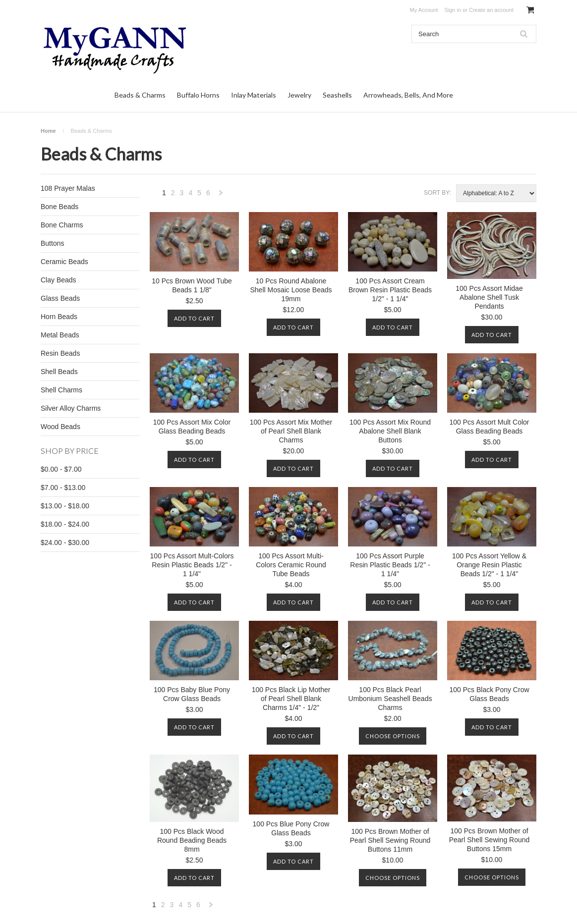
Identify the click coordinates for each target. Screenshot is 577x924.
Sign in (453, 10)
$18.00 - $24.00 (65, 524)
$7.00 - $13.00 (63, 488)
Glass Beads (60, 298)
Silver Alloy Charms (71, 408)
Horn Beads (59, 317)
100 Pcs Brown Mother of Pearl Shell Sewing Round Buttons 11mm (390, 840)
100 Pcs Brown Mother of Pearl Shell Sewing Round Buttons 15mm (490, 840)
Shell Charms (61, 390)
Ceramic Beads (64, 262)
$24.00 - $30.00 (65, 543)
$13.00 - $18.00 (65, 506)
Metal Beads (60, 335)
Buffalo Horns (198, 95)
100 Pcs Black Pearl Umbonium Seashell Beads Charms (390, 699)
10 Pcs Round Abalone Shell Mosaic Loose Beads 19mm (291, 290)
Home (48, 131)
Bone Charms (62, 225)
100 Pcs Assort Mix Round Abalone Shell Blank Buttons (390, 431)
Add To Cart (194, 318)
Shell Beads (59, 372)
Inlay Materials (254, 95)
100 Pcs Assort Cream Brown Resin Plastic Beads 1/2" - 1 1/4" (390, 290)
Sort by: (437, 193)
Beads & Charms (140, 95)
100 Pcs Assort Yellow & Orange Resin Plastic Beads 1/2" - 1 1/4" (489, 565)
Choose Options (393, 736)
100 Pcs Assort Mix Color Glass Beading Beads (192, 427)
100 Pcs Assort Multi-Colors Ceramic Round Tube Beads (291, 565)
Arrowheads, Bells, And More (408, 95)
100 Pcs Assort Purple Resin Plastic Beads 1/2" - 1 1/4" (390, 565)
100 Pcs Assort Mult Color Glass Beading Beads (489, 427)
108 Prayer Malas (68, 188)
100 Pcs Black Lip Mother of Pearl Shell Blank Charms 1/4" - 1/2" (291, 699)
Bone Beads (59, 207)
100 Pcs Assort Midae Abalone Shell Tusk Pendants (489, 297)
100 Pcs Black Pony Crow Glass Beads (489, 694)
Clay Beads (58, 280)
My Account (424, 10)
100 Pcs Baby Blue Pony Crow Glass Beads (192, 694)
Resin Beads (60, 353)
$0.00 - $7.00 (61, 469)
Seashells (337, 95)
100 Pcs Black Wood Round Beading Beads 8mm (192, 840)
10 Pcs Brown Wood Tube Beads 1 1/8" (192, 285)
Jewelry (299, 95)
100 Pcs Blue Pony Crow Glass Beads (291, 828)
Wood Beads (60, 427)
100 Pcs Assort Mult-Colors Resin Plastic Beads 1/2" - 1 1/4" (192, 565)
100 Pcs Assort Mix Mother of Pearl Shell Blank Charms (291, 431)
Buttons (52, 243)
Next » (221, 195)
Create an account (491, 10)
